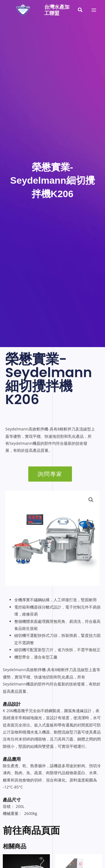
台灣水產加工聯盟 (57, 10)
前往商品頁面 (31, 830)
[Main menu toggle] (94, 10)
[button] (80, 10)
